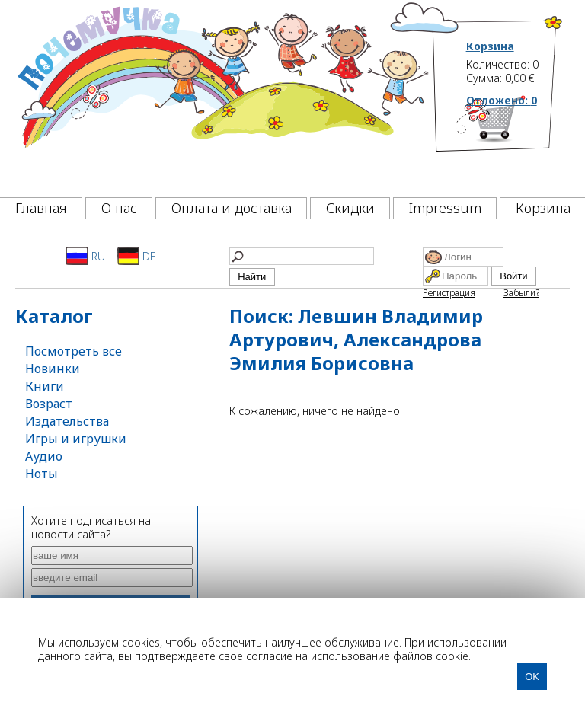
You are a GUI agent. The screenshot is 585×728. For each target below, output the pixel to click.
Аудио (44, 456)
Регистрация (449, 293)
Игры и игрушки (76, 439)
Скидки (350, 208)
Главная (41, 208)
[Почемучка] (222, 94)
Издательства (67, 421)
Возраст (49, 404)
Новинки (53, 369)
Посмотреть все (74, 351)
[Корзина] (515, 141)
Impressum (445, 208)
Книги (45, 386)
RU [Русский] (85, 256)
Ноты (42, 474)
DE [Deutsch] (137, 256)
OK (532, 677)
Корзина (490, 46)
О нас (119, 208)
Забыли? (521, 293)
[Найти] (302, 256)
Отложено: (502, 100)
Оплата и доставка (232, 208)
